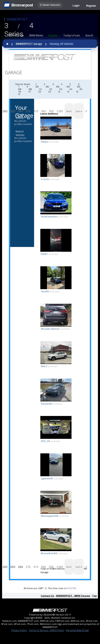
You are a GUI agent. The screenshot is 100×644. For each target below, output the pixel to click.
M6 (20, 89)
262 (5, 111)
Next (69, 111)
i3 (59, 92)
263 (13, 111)
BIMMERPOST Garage (29, 44)
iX (19, 94)
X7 (30, 92)
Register (91, 6)
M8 (30, 89)
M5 (79, 87)
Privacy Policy (19, 630)
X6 (20, 92)
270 (28, 111)
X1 (40, 89)
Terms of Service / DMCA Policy (46, 630)
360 (43, 111)
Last (79, 111)
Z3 (40, 92)
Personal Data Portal (77, 630)
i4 (68, 92)
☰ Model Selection (50, 5)
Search (89, 35)
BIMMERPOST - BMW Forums (73, 596)
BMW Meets (36, 35)
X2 (51, 89)
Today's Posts (72, 35)
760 (51, 111)
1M (37, 87)
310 (36, 111)
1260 (60, 111)
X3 (61, 89)
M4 (68, 87)
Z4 (50, 92)
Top (94, 596)
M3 (58, 87)
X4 (71, 89)
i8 (77, 92)
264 (20, 111)
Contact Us (47, 596)
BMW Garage (16, 35)
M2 (47, 87)
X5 (81, 89)
